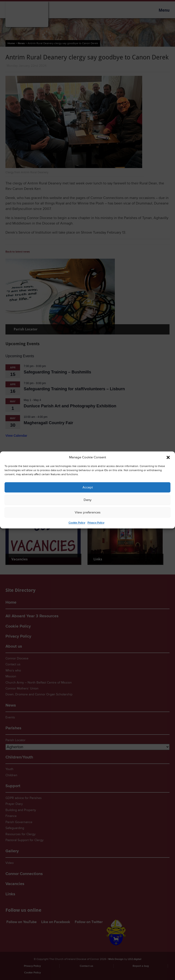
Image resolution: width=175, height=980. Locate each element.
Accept (88, 487)
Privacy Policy (96, 523)
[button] (168, 457)
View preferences (88, 512)
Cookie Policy (77, 523)
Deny (87, 500)
